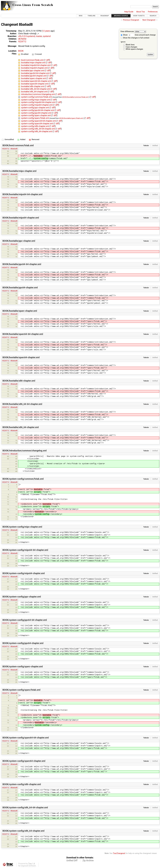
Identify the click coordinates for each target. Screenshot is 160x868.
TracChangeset (119, 853)
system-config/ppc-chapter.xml (35, 108)
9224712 (22, 42)
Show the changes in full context (135, 38)
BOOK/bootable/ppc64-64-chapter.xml (22, 264)
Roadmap (105, 16)
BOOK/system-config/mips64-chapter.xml (24, 573)
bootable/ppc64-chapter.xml (34, 76)
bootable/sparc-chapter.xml (34, 78)
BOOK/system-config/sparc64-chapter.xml (24, 761)
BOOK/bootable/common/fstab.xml (75, 97)
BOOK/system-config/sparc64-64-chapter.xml (26, 738)
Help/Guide (129, 12)
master (39, 36)
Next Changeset (149, 20)
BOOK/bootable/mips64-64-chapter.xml (22, 194)
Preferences (153, 12)
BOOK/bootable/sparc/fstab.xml (71, 118)
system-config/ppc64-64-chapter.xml (38, 110)
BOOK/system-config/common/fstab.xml (23, 479)
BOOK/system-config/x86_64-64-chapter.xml (25, 808)
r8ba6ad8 (14, 149)
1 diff (47, 60)
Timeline (92, 16)
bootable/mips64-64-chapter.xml (36, 65)
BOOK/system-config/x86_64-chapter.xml (23, 831)
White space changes (134, 49)
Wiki (81, 16)
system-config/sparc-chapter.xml (36, 115)
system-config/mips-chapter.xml (36, 100)
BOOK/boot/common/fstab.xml (18, 145)
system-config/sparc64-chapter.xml (37, 124)
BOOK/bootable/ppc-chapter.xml (19, 241)
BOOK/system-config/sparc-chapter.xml (23, 667)
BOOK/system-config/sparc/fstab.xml (21, 690)
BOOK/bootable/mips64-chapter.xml (21, 218)
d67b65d (22, 39)
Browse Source (121, 16)
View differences (127, 32)
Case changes (131, 47)
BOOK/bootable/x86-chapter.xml (19, 381)
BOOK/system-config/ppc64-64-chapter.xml (25, 620)
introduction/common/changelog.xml (38, 94)
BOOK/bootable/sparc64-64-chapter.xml (23, 334)
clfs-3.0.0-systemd (27, 36)
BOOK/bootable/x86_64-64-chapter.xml (22, 404)
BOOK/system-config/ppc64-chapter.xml (23, 643)
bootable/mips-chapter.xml (34, 63)
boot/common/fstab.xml (33, 60)
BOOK (21, 51)
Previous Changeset (131, 20)
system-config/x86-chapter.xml (35, 126)
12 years (46, 31)
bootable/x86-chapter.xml (33, 86)
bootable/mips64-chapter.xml (35, 68)
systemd (47, 36)
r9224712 (6, 149)
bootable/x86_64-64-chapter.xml (36, 89)
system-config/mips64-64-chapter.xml (39, 102)
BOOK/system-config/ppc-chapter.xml (22, 597)
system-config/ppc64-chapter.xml (37, 113)
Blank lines (130, 45)
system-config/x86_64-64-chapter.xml (38, 129)
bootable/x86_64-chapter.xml (35, 92)
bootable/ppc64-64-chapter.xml (36, 73)
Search (153, 16)
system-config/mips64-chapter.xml (37, 105)
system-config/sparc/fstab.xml (35, 118)
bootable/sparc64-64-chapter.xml (36, 81)
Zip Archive (88, 861)
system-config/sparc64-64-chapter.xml (39, 121)
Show (124, 35)
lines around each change (142, 35)
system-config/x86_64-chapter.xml (37, 131)
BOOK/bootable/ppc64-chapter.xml (20, 288)
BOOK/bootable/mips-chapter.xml (20, 171)
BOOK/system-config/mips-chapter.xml (22, 527)
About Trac (141, 12)
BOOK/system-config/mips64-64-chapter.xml (25, 550)
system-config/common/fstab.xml (37, 97)
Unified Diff (72, 861)
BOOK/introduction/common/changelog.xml (25, 451)
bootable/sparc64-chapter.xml (35, 84)
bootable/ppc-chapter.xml (33, 71)
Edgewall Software (28, 866)
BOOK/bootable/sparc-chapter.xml (20, 311)
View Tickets (139, 16)
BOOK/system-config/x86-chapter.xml (22, 784)
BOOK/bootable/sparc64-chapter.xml (21, 357)
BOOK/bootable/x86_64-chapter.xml (21, 427)
